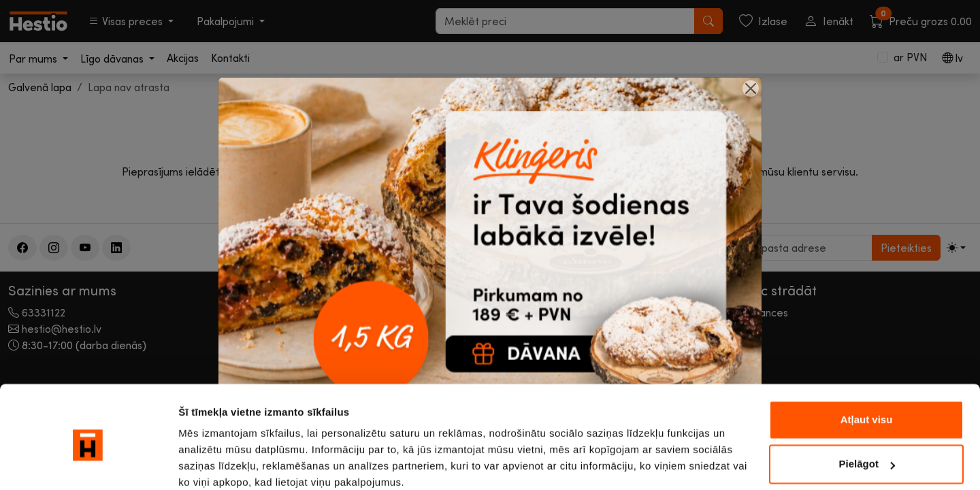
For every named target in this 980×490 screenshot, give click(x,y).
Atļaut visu (867, 363)
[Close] (751, 88)
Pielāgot (867, 407)
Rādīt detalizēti (215, 463)
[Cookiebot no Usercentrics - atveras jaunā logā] (88, 463)
